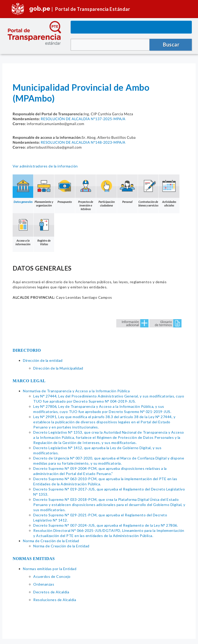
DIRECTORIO (27, 350)
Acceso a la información (23, 229)
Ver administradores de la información (45, 166)
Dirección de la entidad (43, 360)
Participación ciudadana (106, 191)
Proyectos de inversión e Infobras (86, 193)
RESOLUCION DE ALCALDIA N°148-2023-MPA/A (83, 142)
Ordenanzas (44, 584)
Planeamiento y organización (44, 191)
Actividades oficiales (169, 191)
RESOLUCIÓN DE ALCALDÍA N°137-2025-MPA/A (83, 119)
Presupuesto (65, 189)
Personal (127, 189)
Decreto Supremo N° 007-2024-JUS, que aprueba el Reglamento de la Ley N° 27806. (106, 525)
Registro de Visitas (44, 229)
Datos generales (23, 189)
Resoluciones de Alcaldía (55, 600)
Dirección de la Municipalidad (58, 368)
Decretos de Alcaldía (51, 592)
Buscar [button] (171, 44)
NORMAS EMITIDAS (34, 559)
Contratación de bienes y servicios (148, 191)
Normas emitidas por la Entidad (50, 569)
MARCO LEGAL (29, 381)
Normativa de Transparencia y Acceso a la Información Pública (76, 391)
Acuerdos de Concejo (52, 576)
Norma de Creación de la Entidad (51, 541)
